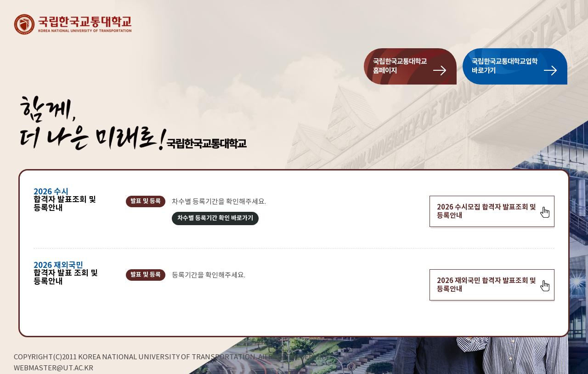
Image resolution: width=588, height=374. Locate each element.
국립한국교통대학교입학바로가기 (505, 66)
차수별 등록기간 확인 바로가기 (215, 218)
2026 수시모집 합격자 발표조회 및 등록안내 (486, 211)
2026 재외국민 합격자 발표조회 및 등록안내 (486, 285)
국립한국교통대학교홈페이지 (400, 66)
